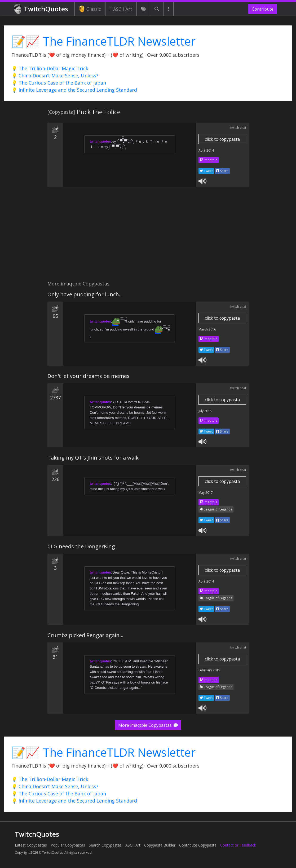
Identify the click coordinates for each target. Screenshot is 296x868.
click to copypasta (222, 139)
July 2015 (205, 411)
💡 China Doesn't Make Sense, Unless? (55, 76)
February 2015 (209, 670)
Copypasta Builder (160, 845)
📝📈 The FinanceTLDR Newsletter (103, 41)
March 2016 (207, 329)
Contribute (263, 9)
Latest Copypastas (31, 845)
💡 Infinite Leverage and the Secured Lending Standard (74, 90)
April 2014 (206, 150)
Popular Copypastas (68, 845)
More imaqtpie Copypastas (148, 725)
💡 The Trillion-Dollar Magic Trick (50, 68)
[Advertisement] (148, 237)
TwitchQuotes (41, 9)
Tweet (206, 171)
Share (222, 171)
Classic (90, 9)
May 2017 (206, 493)
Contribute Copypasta (198, 845)
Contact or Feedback (238, 845)
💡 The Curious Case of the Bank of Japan (59, 83)
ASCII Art (121, 9)
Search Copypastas (105, 845)
